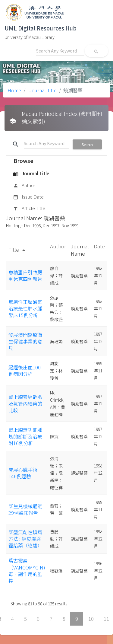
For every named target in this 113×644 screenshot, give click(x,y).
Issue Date (28, 197)
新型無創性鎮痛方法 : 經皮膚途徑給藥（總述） (25, 539)
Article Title (29, 209)
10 (91, 619)
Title (18, 249)
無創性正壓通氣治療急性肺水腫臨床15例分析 (25, 309)
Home (14, 90)
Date (99, 246)
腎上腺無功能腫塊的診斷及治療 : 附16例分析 (27, 437)
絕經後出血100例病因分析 (25, 371)
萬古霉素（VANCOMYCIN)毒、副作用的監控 (27, 571)
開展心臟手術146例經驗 (23, 473)
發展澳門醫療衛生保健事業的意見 (25, 341)
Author (24, 186)
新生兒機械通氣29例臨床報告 (25, 509)
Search (87, 144)
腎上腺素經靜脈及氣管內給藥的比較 (25, 404)
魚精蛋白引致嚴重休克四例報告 (25, 276)
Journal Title (42, 90)
